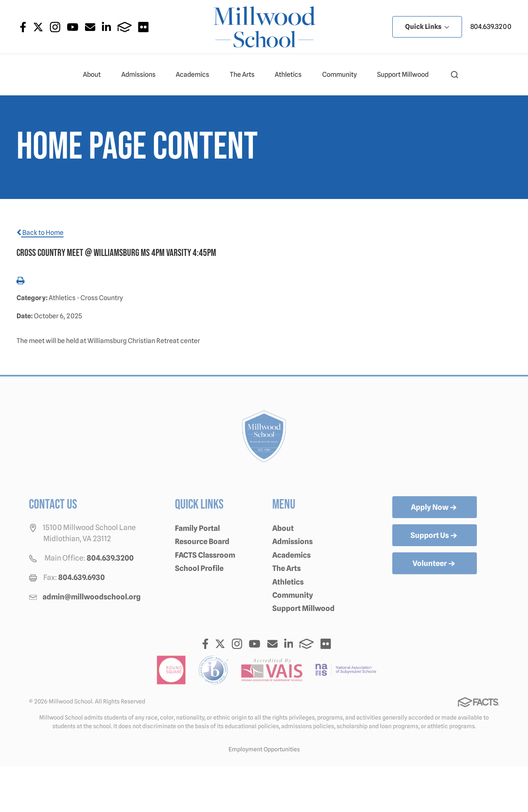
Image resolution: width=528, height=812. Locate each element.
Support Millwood (406, 75)
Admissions (142, 75)
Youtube (73, 27)
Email (90, 27)
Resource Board (202, 541)
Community (343, 75)
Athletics (292, 75)
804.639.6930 (81, 577)
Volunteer (435, 564)
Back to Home (40, 233)
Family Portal (197, 528)
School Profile (199, 568)
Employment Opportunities (264, 749)
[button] (455, 75)
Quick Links (427, 27)
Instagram (55, 27)
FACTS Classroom (205, 555)
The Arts (246, 75)
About (95, 75)
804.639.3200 (491, 27)
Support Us (435, 536)
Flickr (143, 27)
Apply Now (435, 508)
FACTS (125, 27)
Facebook (23, 27)
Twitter (38, 27)
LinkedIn (106, 27)
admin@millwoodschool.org (92, 597)
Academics (196, 75)
